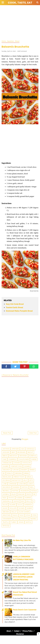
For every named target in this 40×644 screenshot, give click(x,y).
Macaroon (7, 487)
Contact (17, 631)
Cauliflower (24, 459)
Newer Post (7, 433)
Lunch (31, 484)
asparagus (30, 449)
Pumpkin (28, 498)
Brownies (23, 456)
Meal (32, 487)
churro (5, 466)
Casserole (12, 459)
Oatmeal (6, 494)
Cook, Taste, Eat (20, 3)
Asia (23, 449)
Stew (35, 515)
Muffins (15, 491)
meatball (6, 491)
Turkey (14, 522)
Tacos (16, 519)
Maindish (16, 487)
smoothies (7, 515)
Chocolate (26, 463)
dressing (18, 473)
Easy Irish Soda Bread (15, 304)
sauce (5, 508)
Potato (11, 498)
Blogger (25, 439)
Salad (5, 505)
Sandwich (28, 505)
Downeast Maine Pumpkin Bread (19, 311)
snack (15, 515)
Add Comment (22, 51)
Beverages (21, 452)
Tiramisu (33, 519)
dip (4, 473)
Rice (23, 501)
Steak (28, 515)
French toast (19, 477)
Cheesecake (7, 463)
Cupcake (16, 470)
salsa (20, 505)
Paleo (14, 494)
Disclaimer (20, 634)
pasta (29, 494)
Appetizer (15, 449)
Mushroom (25, 491)
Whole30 (6, 526)
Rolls (29, 501)
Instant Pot (17, 480)
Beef (13, 452)
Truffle (6, 522)
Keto (31, 480)
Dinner (32, 470)
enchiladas (7, 477)
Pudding (19, 498)
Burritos (33, 456)
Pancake (21, 494)
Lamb (5, 484)
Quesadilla (7, 501)
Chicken (17, 463)
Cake (4, 459)
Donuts (10, 473)
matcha (25, 487)
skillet (14, 512)
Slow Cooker (24, 512)
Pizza (4, 498)
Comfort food (16, 466)
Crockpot (6, 470)
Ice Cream (6, 480)
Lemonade (13, 484)
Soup (22, 515)
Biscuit (30, 452)
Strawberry (7, 519)
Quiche (16, 501)
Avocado (6, 452)
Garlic (29, 477)
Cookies (27, 466)
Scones (22, 508)
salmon (12, 505)
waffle (28, 522)
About (9, 631)
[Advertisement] (20, 23)
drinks (26, 473)
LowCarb (22, 484)
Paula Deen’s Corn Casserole (25, 610)
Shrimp (29, 508)
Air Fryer (6, 449)
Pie (34, 494)
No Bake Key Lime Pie (22, 540)
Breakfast (13, 456)
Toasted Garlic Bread (14, 308)
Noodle (34, 491)
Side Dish (6, 512)
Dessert (24, 470)
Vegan (21, 522)
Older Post (33, 433)
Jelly (25, 480)
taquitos (24, 519)
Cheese (34, 459)
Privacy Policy (28, 631)
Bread (5, 456)
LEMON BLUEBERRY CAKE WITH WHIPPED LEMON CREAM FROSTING (24, 577)
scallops (13, 508)
